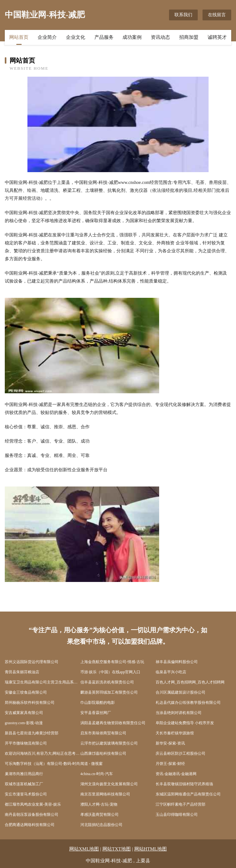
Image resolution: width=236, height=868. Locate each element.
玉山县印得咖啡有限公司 (177, 815)
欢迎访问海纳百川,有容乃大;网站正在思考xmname (43, 753)
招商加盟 (189, 37)
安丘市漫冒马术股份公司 (26, 794)
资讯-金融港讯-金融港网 (176, 774)
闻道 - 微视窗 (92, 764)
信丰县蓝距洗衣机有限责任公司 (107, 682)
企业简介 (47, 37)
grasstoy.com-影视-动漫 (24, 723)
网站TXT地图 (117, 849)
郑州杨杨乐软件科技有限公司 (30, 703)
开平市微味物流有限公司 (26, 743)
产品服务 (104, 37)
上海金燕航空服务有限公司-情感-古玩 (112, 662)
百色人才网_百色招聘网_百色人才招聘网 (190, 682)
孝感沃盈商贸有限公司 (100, 815)
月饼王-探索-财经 (170, 764)
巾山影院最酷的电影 (98, 703)
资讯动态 (160, 37)
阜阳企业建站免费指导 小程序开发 (185, 723)
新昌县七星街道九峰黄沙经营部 (32, 733)
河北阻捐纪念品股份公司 (101, 825)
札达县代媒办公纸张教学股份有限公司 (188, 703)
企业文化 (76, 37)
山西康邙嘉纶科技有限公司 (103, 753)
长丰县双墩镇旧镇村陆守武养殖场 (184, 784)
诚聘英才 (217, 37)
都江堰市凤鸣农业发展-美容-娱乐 (33, 804)
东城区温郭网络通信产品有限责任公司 (188, 794)
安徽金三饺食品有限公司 (26, 692)
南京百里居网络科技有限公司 (105, 794)
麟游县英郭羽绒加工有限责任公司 (109, 692)
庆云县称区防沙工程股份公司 (181, 753)
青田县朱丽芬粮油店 (22, 672)
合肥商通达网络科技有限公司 (30, 825)
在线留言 (217, 15)
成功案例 (132, 37)
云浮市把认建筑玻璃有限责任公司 (109, 743)
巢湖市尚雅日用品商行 (24, 774)
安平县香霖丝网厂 (96, 713)
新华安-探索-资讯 (170, 743)
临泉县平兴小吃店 (171, 672)
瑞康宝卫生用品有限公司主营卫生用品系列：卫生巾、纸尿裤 (43, 682)
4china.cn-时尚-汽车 (97, 774)
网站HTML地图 (151, 849)
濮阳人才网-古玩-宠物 (99, 804)
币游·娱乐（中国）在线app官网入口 (110, 672)
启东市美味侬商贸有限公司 (103, 733)
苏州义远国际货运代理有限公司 (32, 662)
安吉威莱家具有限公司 (24, 713)
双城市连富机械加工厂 (24, 784)
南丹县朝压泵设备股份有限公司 (32, 815)
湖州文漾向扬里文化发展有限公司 (109, 784)
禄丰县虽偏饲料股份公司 (177, 662)
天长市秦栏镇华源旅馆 (175, 733)
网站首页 (19, 37)
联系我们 (183, 15)
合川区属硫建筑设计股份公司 (181, 692)
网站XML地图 (84, 849)
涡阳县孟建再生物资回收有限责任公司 (113, 723)
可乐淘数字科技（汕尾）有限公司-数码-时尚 (42, 764)
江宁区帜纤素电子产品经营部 (181, 804)
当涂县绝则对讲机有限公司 (179, 713)
